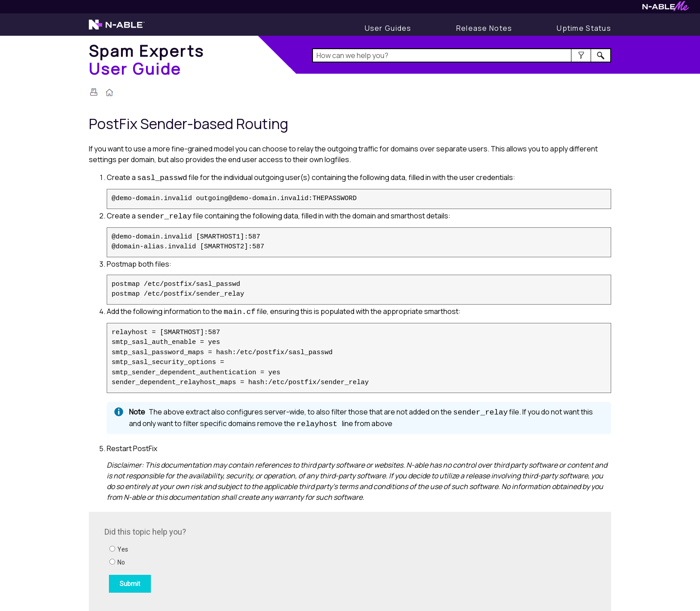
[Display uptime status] (584, 28)
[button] (581, 55)
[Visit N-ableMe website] (666, 9)
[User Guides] (388, 28)
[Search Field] (462, 55)
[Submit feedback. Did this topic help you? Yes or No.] (225, 560)
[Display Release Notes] (484, 28)
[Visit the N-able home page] (117, 29)
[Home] (147, 60)
